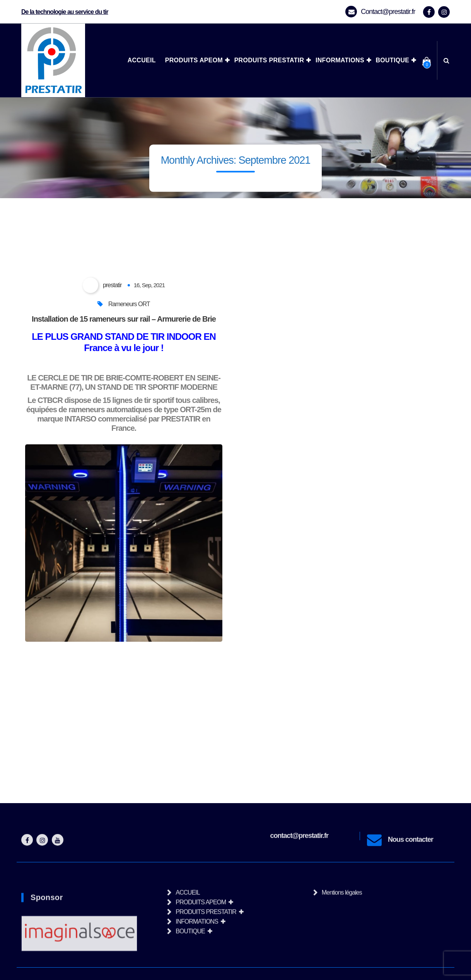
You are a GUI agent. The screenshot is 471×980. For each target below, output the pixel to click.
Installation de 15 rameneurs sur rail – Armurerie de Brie (124, 319)
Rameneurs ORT (129, 304)
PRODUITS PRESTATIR (269, 60)
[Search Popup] (446, 60)
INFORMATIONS (340, 60)
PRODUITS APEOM (194, 60)
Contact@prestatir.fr (388, 12)
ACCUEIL (142, 60)
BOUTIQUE (392, 60)
